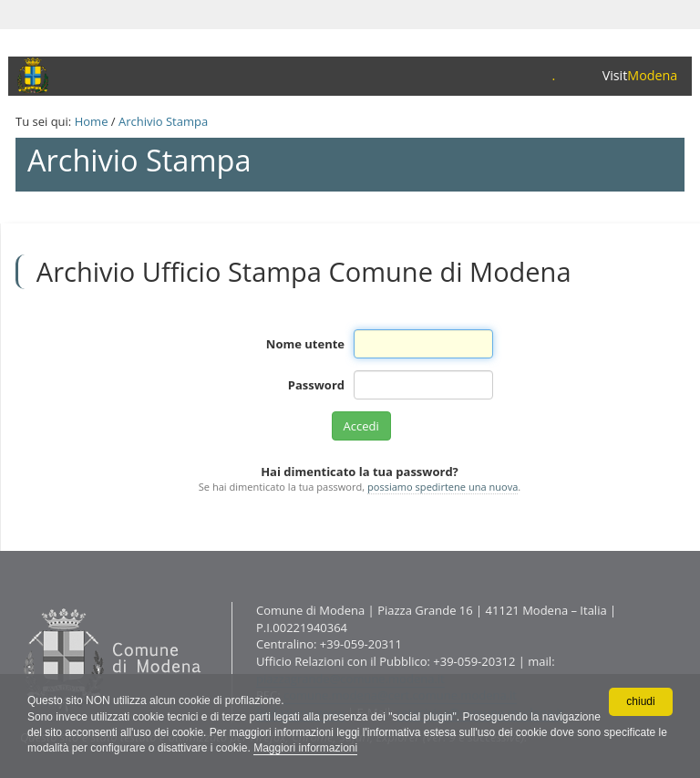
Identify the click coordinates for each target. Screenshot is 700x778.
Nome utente (305, 344)
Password (316, 385)
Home (92, 121)
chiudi (640, 701)
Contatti (20, 602)
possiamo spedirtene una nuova (443, 487)
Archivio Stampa (163, 121)
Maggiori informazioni (305, 748)
